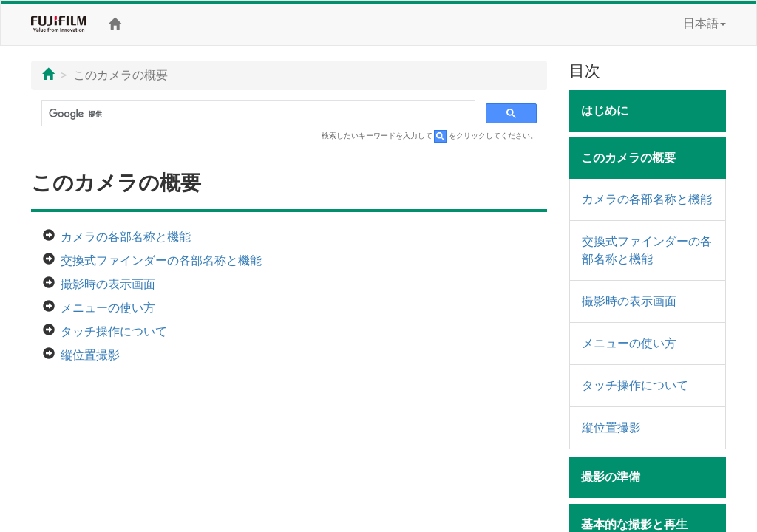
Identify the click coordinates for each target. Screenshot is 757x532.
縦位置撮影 (90, 355)
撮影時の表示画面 (108, 284)
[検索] (257, 114)
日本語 (705, 23)
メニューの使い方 (108, 308)
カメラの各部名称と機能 (126, 237)
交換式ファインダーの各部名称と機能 (161, 260)
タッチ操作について (114, 331)
